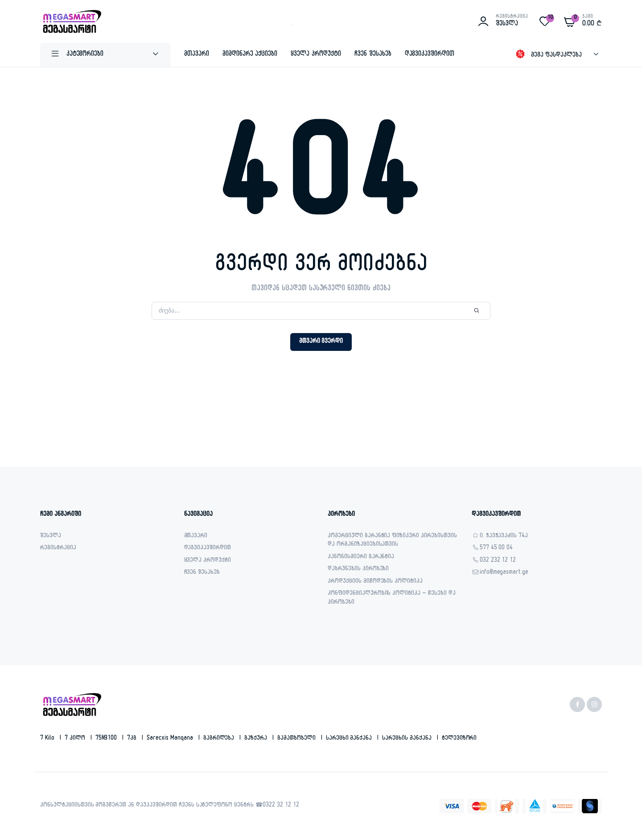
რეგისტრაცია (58, 549)
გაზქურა (257, 739)
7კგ (133, 739)
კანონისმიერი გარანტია (361, 558)
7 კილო (76, 739)
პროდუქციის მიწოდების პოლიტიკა (375, 582)
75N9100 (107, 739)
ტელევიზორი (459, 739)
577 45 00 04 (496, 549)
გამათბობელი (297, 739)
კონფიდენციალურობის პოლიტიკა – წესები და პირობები (392, 599)
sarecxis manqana (171, 739)
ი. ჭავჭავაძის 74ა (504, 537)
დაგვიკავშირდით (430, 55)
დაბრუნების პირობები (358, 570)
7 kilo (48, 739)
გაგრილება (220, 739)
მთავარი (197, 55)
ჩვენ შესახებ (373, 55)
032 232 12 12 (498, 561)
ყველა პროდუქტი (316, 55)
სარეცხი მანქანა (350, 739)
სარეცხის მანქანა (408, 739)
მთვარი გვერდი (321, 342)
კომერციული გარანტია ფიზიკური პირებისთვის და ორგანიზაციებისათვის (392, 541)
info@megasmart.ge (504, 573)
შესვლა (51, 537)
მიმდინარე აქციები (250, 55)
